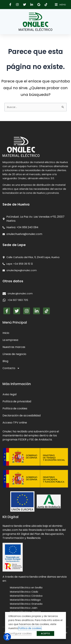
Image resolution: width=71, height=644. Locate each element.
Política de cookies (30, 628)
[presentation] (35, 454)
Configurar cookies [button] (20, 633)
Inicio (6, 500)
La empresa (10, 507)
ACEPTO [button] (45, 634)
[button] (11, 5)
